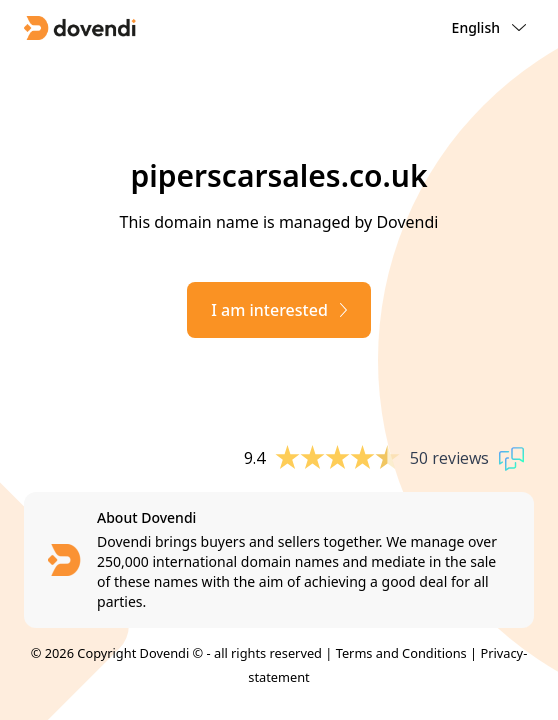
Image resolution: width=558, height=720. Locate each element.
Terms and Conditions (401, 653)
